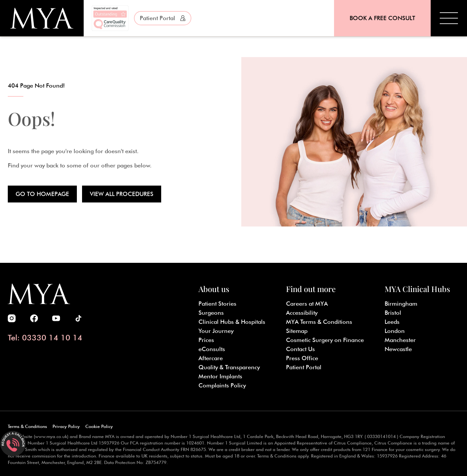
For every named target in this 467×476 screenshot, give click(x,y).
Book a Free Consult (382, 18)
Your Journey (216, 331)
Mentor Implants (220, 376)
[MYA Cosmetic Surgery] (42, 18)
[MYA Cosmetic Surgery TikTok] (78, 318)
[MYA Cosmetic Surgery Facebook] (34, 318)
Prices (206, 340)
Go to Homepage (42, 194)
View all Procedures (122, 194)
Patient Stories (217, 304)
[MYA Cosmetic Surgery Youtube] (56, 318)
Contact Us (300, 349)
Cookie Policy (99, 426)
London (395, 331)
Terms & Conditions (27, 426)
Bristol (393, 313)
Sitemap (297, 331)
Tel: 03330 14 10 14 (45, 338)
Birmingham (401, 304)
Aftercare (211, 358)
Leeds (392, 322)
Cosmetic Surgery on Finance (325, 340)
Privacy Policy (66, 426)
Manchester (400, 340)
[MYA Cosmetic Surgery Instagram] (12, 318)
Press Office (302, 358)
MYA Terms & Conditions (319, 322)
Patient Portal (163, 18)
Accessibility (302, 313)
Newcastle (398, 349)
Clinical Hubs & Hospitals (232, 322)
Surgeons (211, 313)
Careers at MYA (307, 304)
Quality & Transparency (229, 367)
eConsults (212, 349)
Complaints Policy (222, 385)
